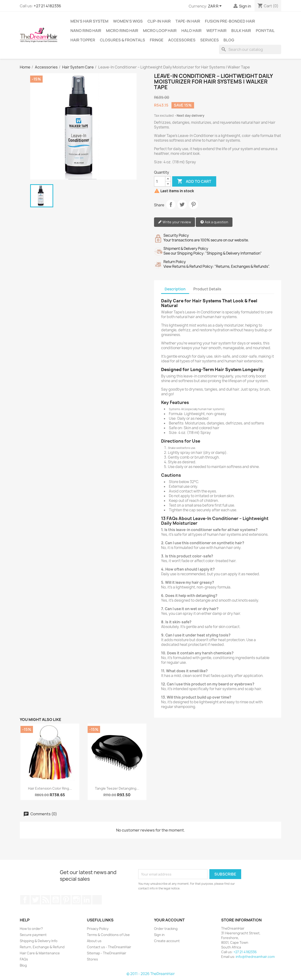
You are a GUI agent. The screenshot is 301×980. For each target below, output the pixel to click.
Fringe (157, 40)
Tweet (182, 204)
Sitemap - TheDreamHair (107, 953)
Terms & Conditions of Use (108, 935)
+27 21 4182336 (47, 6)
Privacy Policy (98, 929)
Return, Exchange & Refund (42, 947)
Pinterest (193, 204)
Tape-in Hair (188, 21)
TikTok (97, 900)
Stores (92, 959)
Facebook (25, 900)
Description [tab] (175, 289)
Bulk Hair (241, 31)
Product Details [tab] (207, 289)
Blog (229, 40)
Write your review (175, 222)
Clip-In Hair (159, 21)
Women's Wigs (128, 21)
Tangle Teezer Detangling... (117, 788)
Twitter (35, 900)
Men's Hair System (89, 21)
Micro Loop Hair (160, 31)
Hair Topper (83, 40)
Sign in (159, 935)
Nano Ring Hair (86, 31)
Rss (45, 900)
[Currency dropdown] (216, 6)
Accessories (182, 40)
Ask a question (214, 222)
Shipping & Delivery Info (39, 941)
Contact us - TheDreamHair (109, 947)
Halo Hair (191, 31)
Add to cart (194, 181)
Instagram (76, 900)
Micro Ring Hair (122, 31)
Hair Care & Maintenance (40, 953)
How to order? (31, 929)
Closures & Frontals (122, 40)
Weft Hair (216, 31)
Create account (167, 941)
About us (94, 941)
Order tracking (166, 929)
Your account (169, 920)
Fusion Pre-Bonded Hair (230, 21)
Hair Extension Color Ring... (50, 788)
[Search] (250, 49)
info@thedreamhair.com (255, 957)
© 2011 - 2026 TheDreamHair (151, 974)
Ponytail (265, 31)
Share (171, 204)
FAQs (24, 959)
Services (209, 40)
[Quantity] (160, 181)
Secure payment (33, 935)
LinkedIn (87, 900)
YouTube (56, 900)
